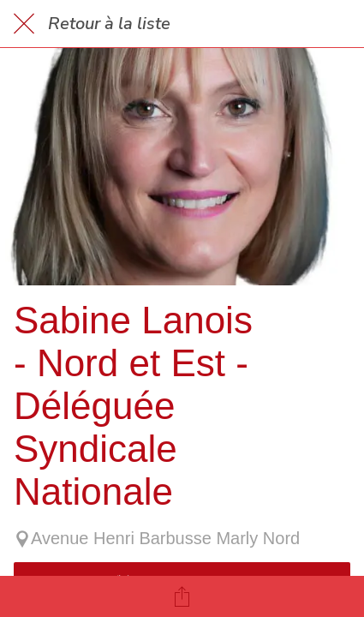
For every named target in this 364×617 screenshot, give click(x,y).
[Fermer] (24, 24)
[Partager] (182, 596)
